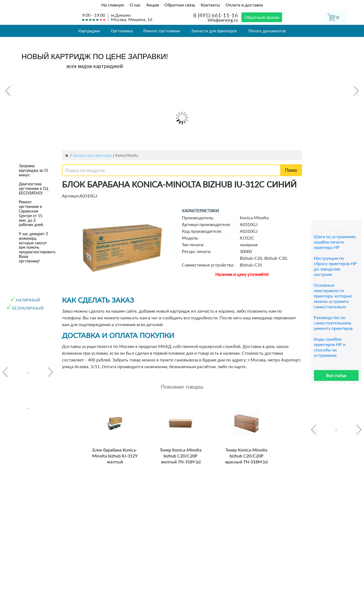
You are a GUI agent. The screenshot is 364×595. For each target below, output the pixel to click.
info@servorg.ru (223, 20)
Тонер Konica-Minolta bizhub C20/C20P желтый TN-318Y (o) (181, 456)
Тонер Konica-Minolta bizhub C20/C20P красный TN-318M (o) (246, 456)
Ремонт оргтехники (162, 31)
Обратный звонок (262, 17)
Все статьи (336, 375)
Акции (153, 5)
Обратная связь (180, 5)
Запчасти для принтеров (214, 31)
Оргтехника (122, 31)
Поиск (291, 170)
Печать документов (267, 31)
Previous (8, 91)
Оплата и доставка (244, 5)
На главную (113, 5)
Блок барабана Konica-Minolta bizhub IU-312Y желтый (115, 456)
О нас (135, 5)
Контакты (210, 5)
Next (356, 91)
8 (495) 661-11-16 (216, 15)
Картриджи (89, 31)
